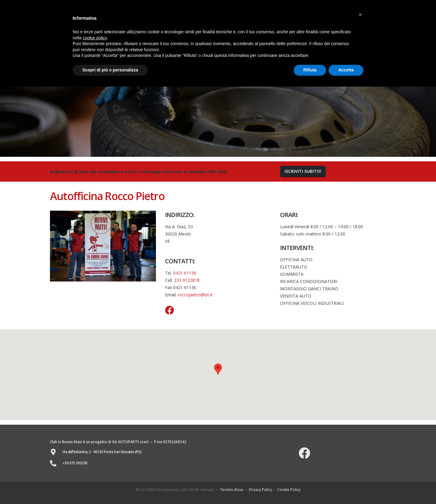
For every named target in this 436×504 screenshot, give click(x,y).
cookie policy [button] (95, 38)
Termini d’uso (232, 490)
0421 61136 (185, 273)
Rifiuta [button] (310, 70)
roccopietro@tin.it (195, 295)
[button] (303, 171)
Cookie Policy (289, 490)
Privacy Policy (260, 490)
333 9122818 (187, 280)
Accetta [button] (346, 70)
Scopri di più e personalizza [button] (110, 70)
